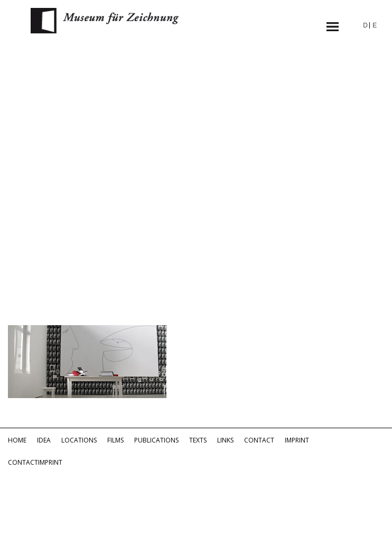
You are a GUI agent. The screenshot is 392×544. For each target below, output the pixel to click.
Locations (79, 440)
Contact (259, 440)
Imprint (297, 440)
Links (225, 440)
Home (17, 440)
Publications (156, 440)
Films (115, 440)
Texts (198, 440)
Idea (44, 440)
